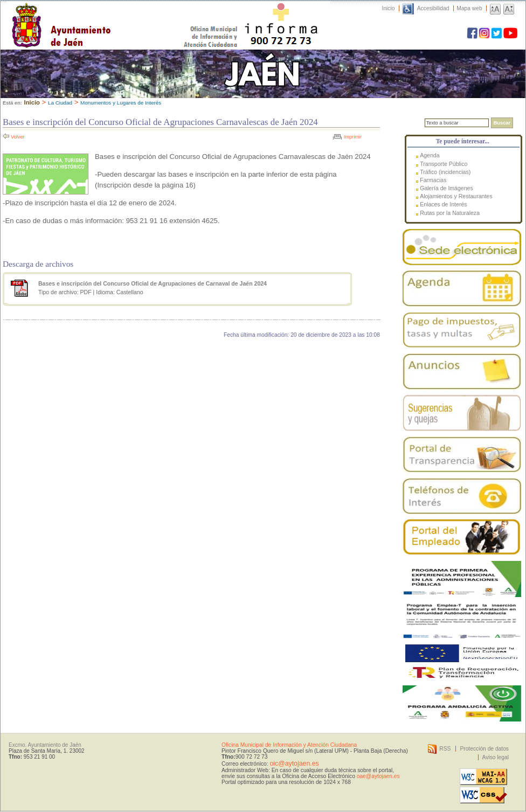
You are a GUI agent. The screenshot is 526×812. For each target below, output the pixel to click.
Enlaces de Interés (443, 204)
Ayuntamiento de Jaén (108, 15)
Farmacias (433, 180)
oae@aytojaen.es (378, 776)
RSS (445, 749)
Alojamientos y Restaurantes (456, 196)
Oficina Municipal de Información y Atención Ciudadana (289, 745)
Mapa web (469, 8)
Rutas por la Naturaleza (450, 213)
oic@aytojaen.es (294, 764)
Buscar (502, 123)
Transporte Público (444, 164)
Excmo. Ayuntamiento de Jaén (45, 745)
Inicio (389, 8)
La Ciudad (60, 103)
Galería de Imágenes (447, 188)
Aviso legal (496, 757)
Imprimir (353, 137)
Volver (18, 137)
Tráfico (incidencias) (445, 172)
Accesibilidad (433, 8)
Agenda (430, 155)
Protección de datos (484, 749)
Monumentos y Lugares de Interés (121, 103)
